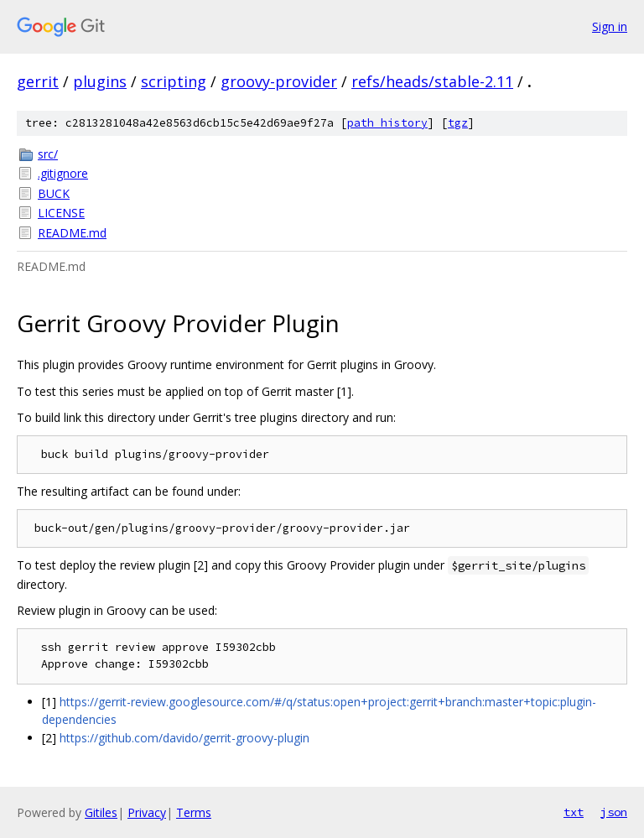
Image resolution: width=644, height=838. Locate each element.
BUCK (54, 193)
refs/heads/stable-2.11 (432, 81)
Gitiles (101, 812)
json (614, 812)
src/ (48, 154)
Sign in (610, 26)
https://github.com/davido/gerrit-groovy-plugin (184, 738)
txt (574, 812)
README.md (72, 233)
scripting (174, 81)
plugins (100, 81)
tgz (458, 123)
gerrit (38, 81)
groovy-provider (279, 81)
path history (387, 123)
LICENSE (61, 213)
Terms (194, 812)
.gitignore (63, 173)
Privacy (147, 812)
